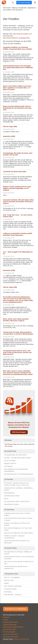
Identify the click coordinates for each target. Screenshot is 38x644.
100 (15, 639)
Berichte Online (9, 580)
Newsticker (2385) (9, 136)
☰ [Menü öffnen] (35, 3)
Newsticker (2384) (9, 270)
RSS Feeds (7, 8)
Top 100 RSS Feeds (9, 629)
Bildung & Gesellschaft (19, 8)
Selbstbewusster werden (12, 496)
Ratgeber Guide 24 (10, 463)
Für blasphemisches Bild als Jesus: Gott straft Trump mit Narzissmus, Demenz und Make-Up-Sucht (17, 352)
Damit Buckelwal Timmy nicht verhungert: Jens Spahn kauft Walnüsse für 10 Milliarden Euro (18, 68)
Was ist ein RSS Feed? (10, 634)
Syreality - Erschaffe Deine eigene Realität (17, 458)
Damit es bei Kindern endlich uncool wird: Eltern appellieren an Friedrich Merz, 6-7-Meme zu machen (17, 88)
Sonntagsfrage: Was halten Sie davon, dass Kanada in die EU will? (18, 154)
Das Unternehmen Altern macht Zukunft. (17, 501)
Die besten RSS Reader (11, 637)
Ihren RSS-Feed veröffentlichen (16, 609)
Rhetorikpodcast (9, 493)
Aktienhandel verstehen (12, 504)
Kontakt (5, 620)
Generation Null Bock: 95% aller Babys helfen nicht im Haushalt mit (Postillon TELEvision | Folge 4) (18, 202)
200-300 (26, 639)
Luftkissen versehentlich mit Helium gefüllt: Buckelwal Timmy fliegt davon (18, 234)
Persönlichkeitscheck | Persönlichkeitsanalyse (19, 474)
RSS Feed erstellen (9, 632)
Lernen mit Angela (10, 461)
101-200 (20, 639)
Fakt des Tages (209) (10, 127)
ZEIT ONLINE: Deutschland (13, 586)
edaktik (6, 583)
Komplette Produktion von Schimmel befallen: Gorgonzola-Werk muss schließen (18, 48)
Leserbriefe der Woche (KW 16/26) (14, 172)
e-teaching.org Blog (10, 589)
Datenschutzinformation (10, 622)
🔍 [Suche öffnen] (13, 3)
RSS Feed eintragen (24, 3)
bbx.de (6, 499)
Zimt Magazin (8, 466)
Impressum (7, 617)
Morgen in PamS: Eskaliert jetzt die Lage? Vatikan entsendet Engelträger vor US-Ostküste (17, 188)
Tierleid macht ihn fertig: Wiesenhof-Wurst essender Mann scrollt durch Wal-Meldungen (18, 333)
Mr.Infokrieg (8, 592)
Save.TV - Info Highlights (12, 577)
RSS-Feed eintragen (19, 432)
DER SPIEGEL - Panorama (13, 595)
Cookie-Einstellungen (10, 625)
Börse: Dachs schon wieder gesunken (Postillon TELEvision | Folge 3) (16, 320)
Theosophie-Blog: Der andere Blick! (15, 455)
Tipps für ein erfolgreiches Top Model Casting (18, 533)
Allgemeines (32, 8)
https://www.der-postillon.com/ (22, 34)
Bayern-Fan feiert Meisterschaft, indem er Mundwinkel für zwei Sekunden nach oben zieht (17, 108)
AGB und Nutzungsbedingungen (13, 627)
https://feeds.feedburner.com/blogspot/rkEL (17, 38)
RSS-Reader (9, 446)
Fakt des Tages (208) (10, 287)
